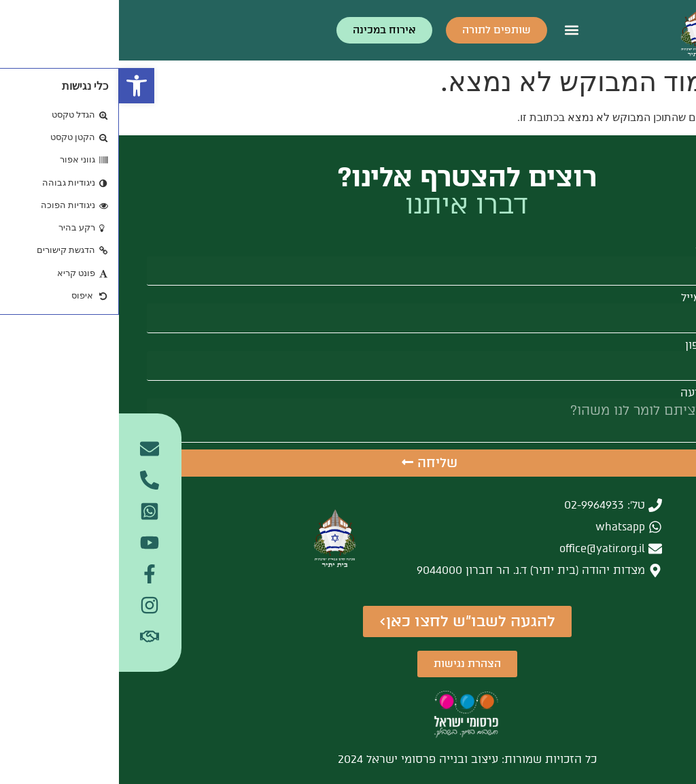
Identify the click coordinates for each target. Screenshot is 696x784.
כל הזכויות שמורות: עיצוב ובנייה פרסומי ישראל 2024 (348, 759)
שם (585, 251)
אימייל (577, 298)
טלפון (579, 345)
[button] (18, 86)
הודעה (577, 393)
